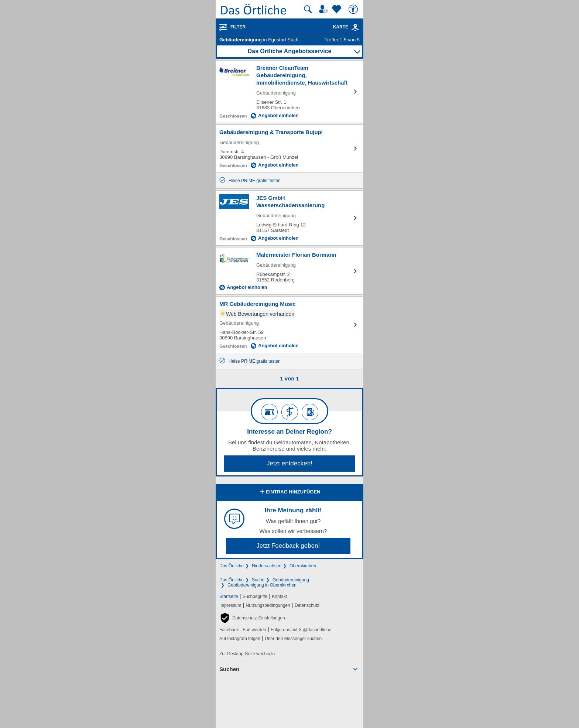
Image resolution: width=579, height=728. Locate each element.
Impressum (230, 605)
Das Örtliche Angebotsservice (289, 51)
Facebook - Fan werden (243, 630)
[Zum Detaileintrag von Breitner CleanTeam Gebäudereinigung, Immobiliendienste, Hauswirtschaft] (289, 92)
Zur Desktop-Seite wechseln (247, 654)
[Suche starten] (308, 9)
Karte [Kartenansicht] (346, 27)
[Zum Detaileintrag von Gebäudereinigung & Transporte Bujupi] (289, 148)
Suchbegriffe (255, 597)
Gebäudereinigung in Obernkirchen (262, 585)
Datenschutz (307, 605)
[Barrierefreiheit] (354, 9)
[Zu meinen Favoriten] (338, 9)
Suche (258, 580)
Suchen (229, 669)
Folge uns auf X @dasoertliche (301, 630)
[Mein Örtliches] (325, 9)
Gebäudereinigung (291, 580)
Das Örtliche (232, 566)
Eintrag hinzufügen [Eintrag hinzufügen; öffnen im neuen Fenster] (289, 492)
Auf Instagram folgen (240, 639)
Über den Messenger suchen (293, 639)
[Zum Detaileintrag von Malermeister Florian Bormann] (289, 271)
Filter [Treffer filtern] (238, 27)
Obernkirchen (303, 566)
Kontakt (279, 597)
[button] (252, 618)
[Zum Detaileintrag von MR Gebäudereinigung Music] (289, 325)
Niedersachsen (267, 566)
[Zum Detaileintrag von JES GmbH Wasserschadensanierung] (289, 218)
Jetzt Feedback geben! (288, 546)
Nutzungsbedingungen (268, 605)
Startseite (229, 597)
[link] (355, 27)
